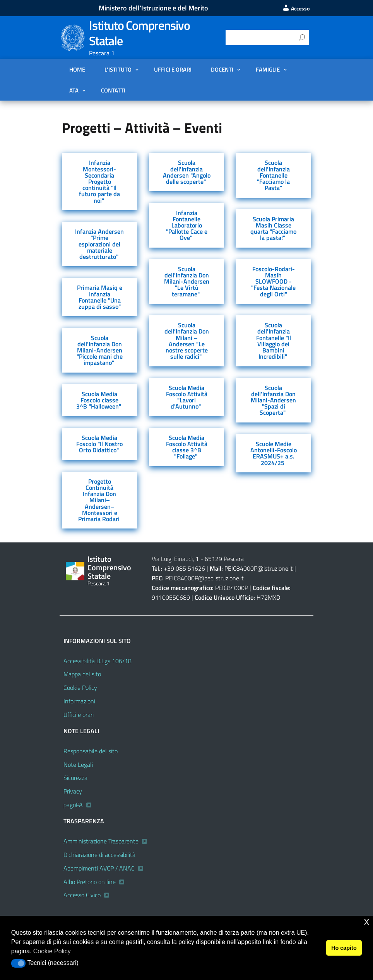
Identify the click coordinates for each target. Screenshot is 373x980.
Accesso (296, 9)
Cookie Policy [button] (52, 951)
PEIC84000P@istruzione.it (259, 568)
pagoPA (73, 805)
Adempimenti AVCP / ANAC (99, 868)
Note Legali (78, 765)
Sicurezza (75, 778)
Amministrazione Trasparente (101, 841)
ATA (74, 90)
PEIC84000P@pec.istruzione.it (204, 578)
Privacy (73, 791)
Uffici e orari (173, 69)
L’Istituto (118, 69)
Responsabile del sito (91, 751)
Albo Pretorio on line (90, 882)
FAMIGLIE (268, 69)
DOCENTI (222, 69)
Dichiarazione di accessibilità (99, 855)
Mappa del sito (82, 674)
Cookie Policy (80, 688)
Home (77, 69)
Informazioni (79, 701)
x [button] (367, 921)
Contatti (113, 90)
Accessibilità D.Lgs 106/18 (98, 661)
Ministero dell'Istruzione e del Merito (153, 8)
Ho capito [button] (344, 948)
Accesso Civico (82, 895)
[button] (18, 963)
